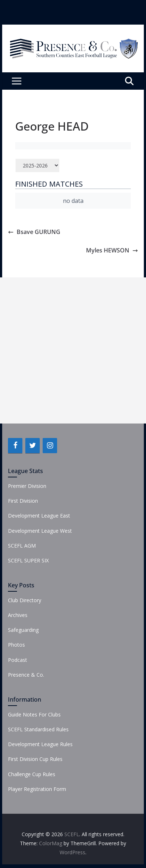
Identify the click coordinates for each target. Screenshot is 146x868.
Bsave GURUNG (34, 232)
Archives (18, 615)
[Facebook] (15, 446)
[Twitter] (33, 446)
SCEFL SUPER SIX (28, 560)
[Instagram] (50, 446)
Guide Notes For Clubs (34, 714)
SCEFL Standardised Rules (38, 729)
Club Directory (25, 600)
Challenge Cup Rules (32, 774)
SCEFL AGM (22, 546)
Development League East (39, 516)
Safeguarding (23, 630)
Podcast (18, 660)
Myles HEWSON (112, 250)
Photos (16, 645)
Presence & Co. (26, 675)
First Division (23, 501)
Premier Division (27, 486)
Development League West (40, 531)
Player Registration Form (37, 789)
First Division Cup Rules (35, 759)
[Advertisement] (73, 350)
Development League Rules (40, 744)
